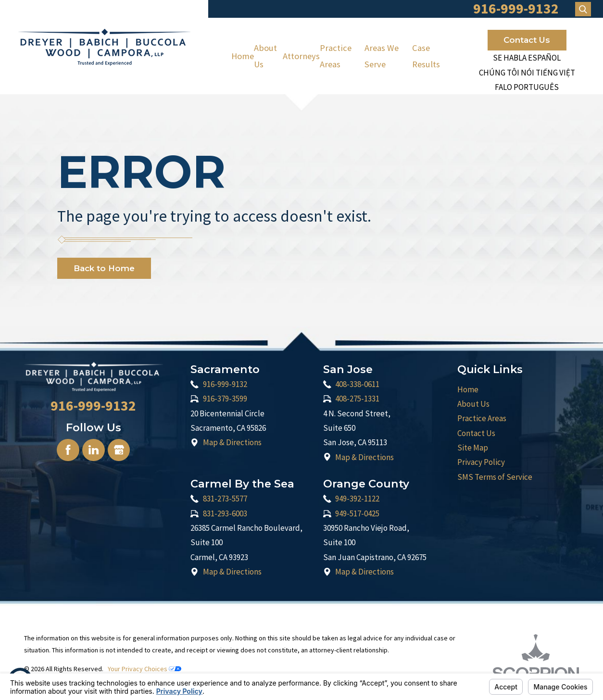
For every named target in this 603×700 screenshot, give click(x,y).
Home (243, 56)
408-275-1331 (357, 399)
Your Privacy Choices (144, 669)
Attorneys (301, 56)
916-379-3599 (225, 399)
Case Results (426, 56)
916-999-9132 (225, 384)
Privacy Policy (481, 462)
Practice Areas (336, 56)
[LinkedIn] (93, 450)
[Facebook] (68, 450)
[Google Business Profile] (119, 450)
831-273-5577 (225, 499)
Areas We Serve (382, 56)
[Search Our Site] (583, 9)
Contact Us (527, 40)
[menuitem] (243, 56)
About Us (265, 56)
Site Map (473, 448)
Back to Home (104, 268)
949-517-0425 (357, 513)
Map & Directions (232, 442)
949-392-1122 (357, 499)
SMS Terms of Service (495, 477)
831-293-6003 (225, 513)
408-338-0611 (357, 384)
